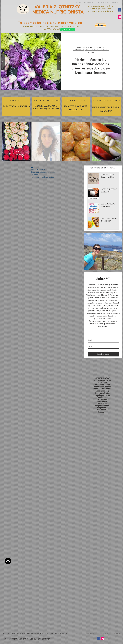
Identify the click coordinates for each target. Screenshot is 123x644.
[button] (89, 2)
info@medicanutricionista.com (42, 633)
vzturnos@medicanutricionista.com (62, 26)
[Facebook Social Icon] (119, 10)
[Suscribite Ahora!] (104, 354)
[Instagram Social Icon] (119, 17)
